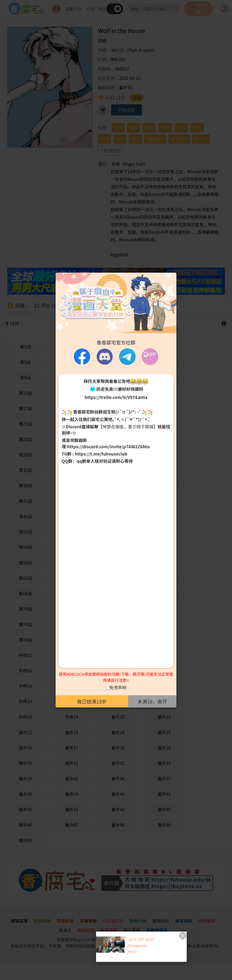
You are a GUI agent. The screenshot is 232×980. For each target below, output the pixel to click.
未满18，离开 (152, 701)
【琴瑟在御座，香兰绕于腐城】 (128, 426)
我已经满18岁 (92, 701)
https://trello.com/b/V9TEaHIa (116, 397)
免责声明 (118, 688)
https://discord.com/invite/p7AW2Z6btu (109, 446)
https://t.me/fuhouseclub (101, 453)
